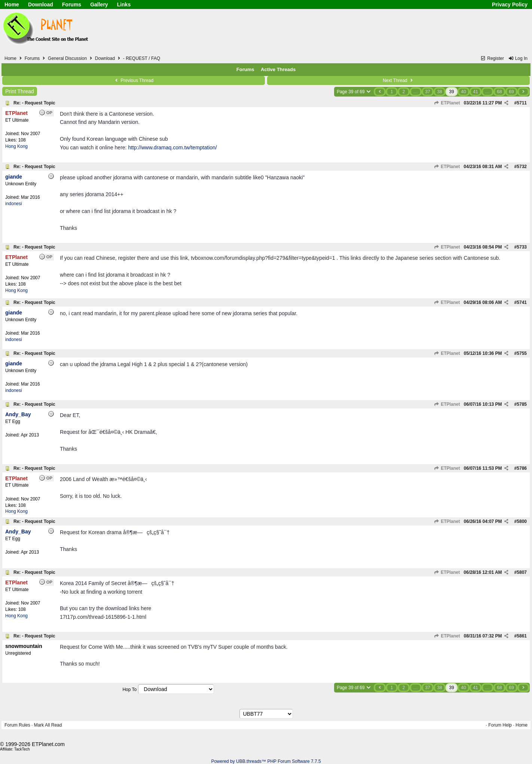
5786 (522, 468)
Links (124, 4)
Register (492, 58)
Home (12, 4)
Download (41, 4)
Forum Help (500, 725)
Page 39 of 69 (354, 92)
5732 (522, 167)
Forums (72, 4)
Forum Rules (17, 725)
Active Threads (278, 69)
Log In (518, 58)
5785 (522, 404)
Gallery (99, 4)
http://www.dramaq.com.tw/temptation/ (172, 147)
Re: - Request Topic (34, 103)
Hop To (129, 690)
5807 (522, 572)
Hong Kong (16, 146)
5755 (522, 353)
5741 (522, 302)
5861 (522, 636)
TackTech (22, 749)
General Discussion (67, 58)
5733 (522, 247)
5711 (522, 103)
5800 (522, 521)
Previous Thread (134, 80)
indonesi (14, 204)
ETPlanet (447, 103)
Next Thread (398, 80)
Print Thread (20, 91)
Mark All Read (48, 725)
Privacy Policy (510, 4)
